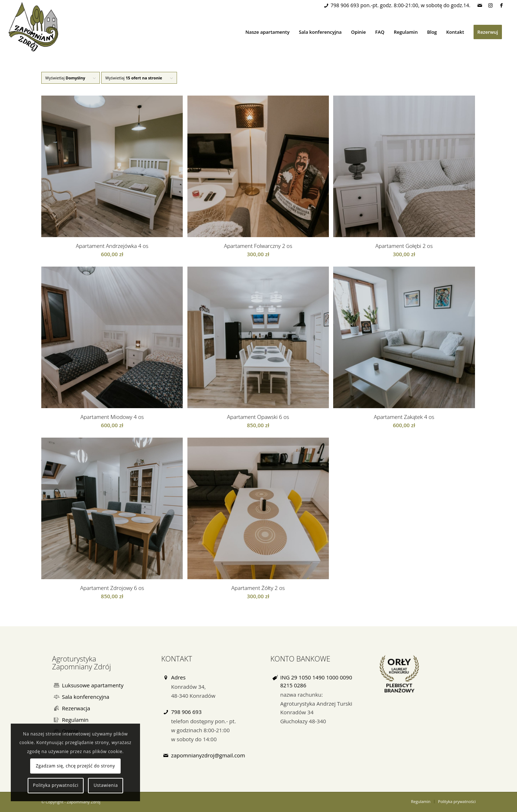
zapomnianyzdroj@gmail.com (208, 755)
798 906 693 (345, 5)
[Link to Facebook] (501, 5)
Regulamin (75, 720)
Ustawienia (106, 785)
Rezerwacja (76, 708)
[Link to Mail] (480, 5)
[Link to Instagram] (490, 5)
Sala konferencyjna (86, 697)
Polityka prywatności (56, 785)
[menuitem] (268, 32)
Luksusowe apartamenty (93, 685)
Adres (178, 677)
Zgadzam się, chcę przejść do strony (76, 766)
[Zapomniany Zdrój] (35, 27)
